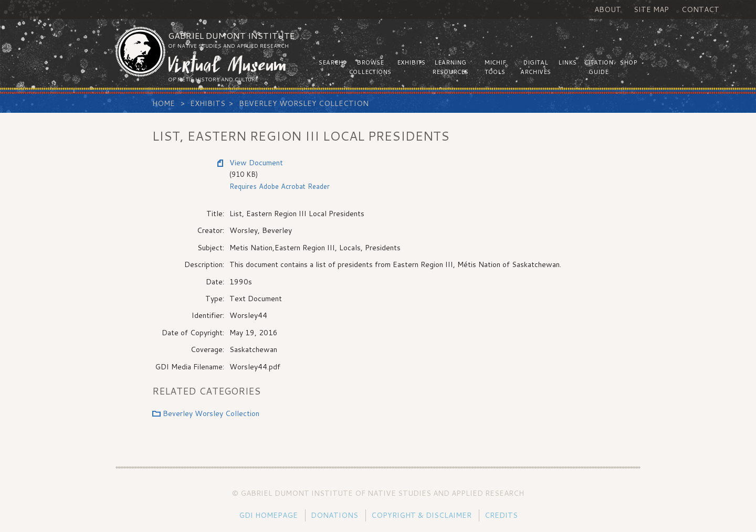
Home (164, 103)
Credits (501, 515)
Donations (334, 515)
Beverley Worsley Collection (304, 103)
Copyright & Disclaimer (421, 515)
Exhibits (208, 103)
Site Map (651, 9)
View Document (256, 163)
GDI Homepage (268, 515)
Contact (700, 9)
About (608, 9)
